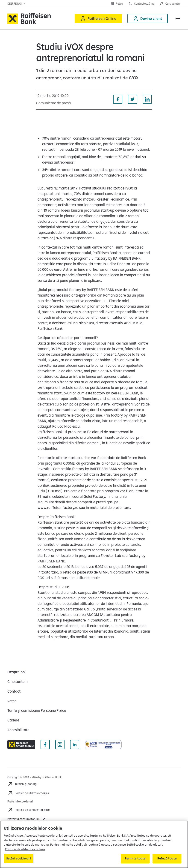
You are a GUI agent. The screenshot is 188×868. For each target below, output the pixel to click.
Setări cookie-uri (19, 858)
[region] (94, 844)
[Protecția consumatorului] (27, 819)
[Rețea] (12, 701)
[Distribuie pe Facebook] (118, 99)
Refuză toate (167, 858)
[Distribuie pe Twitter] (132, 99)
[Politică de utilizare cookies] (28, 793)
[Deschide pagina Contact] (141, 4)
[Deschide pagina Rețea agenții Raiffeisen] (117, 4)
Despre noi (16, 4)
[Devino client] (148, 18)
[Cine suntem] (18, 682)
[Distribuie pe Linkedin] (147, 99)
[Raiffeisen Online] (98, 18)
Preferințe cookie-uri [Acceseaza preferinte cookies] (20, 801)
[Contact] (14, 691)
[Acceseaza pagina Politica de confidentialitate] (28, 810)
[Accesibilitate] (18, 730)
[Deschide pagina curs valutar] (170, 4)
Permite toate (135, 858)
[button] (178, 18)
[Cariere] (13, 720)
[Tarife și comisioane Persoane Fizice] (37, 710)
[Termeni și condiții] (22, 784)
